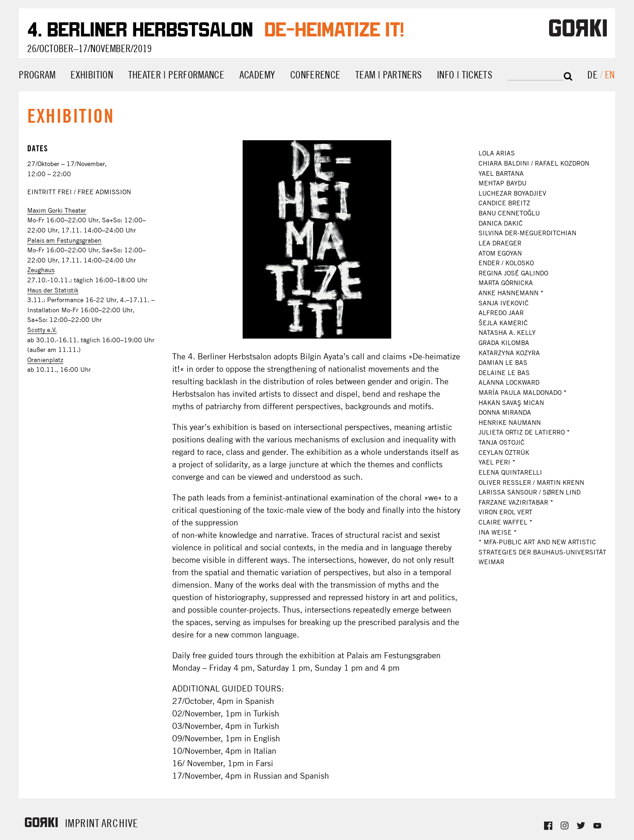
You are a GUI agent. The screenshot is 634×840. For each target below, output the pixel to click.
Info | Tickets (465, 75)
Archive (120, 823)
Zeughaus (41, 270)
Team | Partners (389, 75)
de (594, 75)
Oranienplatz (45, 360)
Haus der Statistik (53, 290)
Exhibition (92, 75)
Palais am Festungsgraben (64, 240)
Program (37, 75)
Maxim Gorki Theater (57, 210)
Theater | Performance (176, 75)
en (610, 75)
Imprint (82, 823)
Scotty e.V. (42, 330)
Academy (257, 75)
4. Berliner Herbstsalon (140, 28)
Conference (315, 75)
